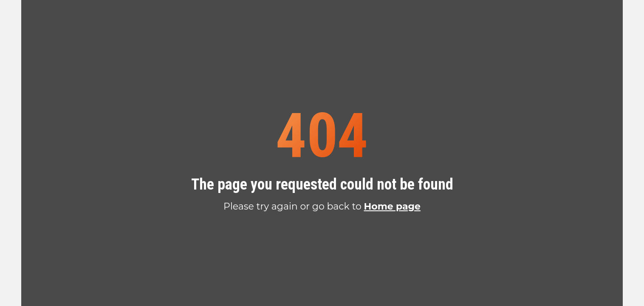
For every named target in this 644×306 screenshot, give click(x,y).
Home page (392, 206)
